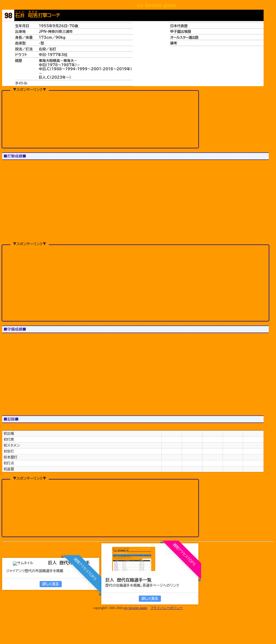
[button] (14, 201)
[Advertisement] (100, 119)
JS (29, 167)
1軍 (11, 167)
